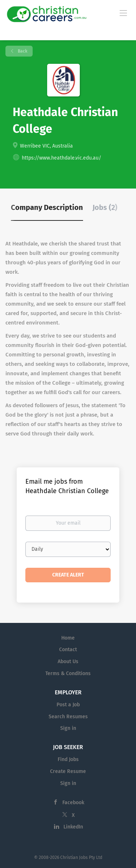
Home (68, 638)
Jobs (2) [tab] (105, 207)
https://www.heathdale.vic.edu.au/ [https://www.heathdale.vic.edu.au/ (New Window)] (61, 158)
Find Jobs (68, 759)
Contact (68, 650)
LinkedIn (73, 827)
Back (22, 51)
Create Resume (68, 771)
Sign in (68, 728)
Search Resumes (68, 717)
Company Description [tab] (47, 207)
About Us (68, 662)
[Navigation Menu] (123, 13)
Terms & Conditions (68, 673)
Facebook (73, 803)
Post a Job (68, 705)
